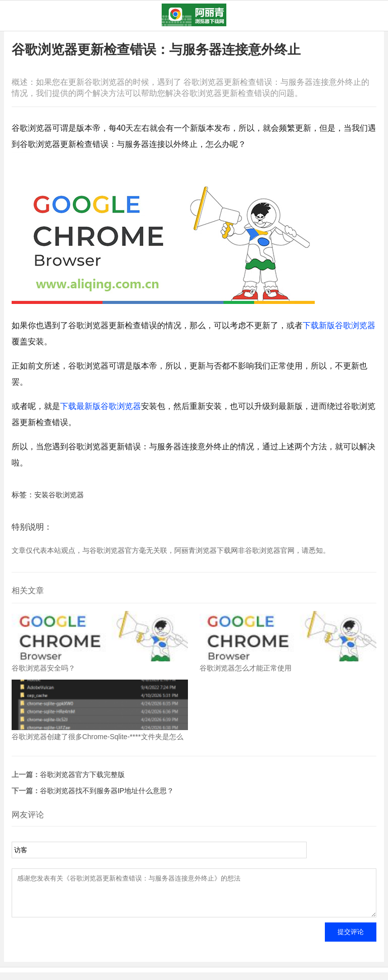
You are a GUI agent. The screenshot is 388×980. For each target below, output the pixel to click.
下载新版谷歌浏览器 (339, 325)
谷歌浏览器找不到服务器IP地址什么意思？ (107, 791)
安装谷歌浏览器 (59, 495)
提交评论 (351, 939)
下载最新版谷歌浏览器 (101, 406)
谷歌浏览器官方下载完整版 (82, 775)
